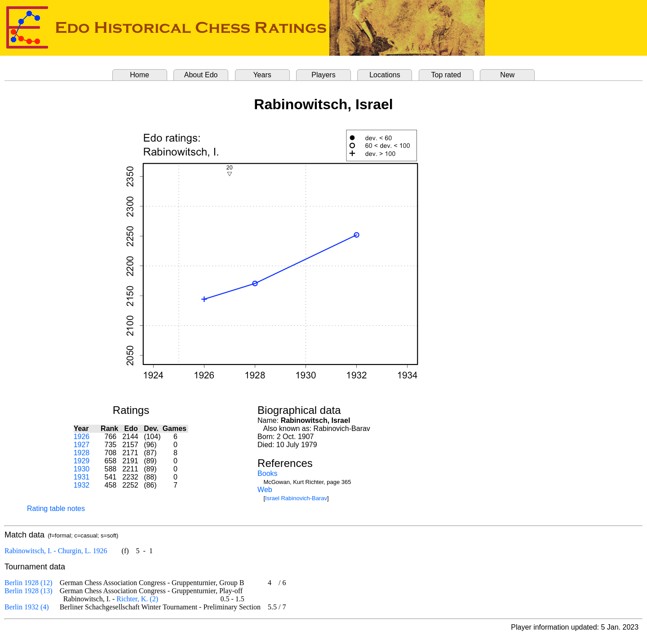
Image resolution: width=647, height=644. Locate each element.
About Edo (201, 75)
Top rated (446, 75)
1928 (82, 453)
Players (323, 75)
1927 (82, 445)
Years (262, 75)
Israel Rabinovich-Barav (296, 498)
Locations (385, 75)
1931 (82, 477)
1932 (82, 485)
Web (265, 490)
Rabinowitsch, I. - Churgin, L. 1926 (56, 551)
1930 (82, 469)
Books (267, 473)
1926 (82, 437)
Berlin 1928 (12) (29, 583)
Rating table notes (56, 509)
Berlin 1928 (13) (29, 591)
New (507, 75)
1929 (82, 461)
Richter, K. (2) (137, 599)
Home (140, 75)
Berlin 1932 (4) (27, 607)
